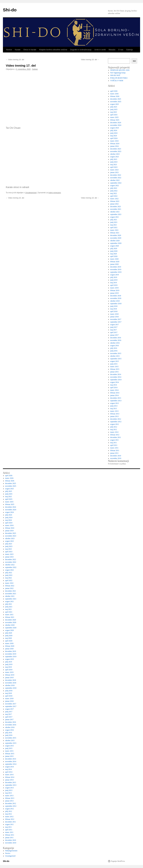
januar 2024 (114, 146)
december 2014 (116, 374)
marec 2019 (114, 288)
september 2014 (116, 380)
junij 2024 (114, 133)
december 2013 (116, 398)
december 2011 (116, 437)
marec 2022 (114, 199)
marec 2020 (114, 259)
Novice (9, 50)
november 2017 (116, 319)
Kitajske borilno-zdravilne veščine (53, 50)
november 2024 (116, 125)
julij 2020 (114, 248)
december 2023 (116, 149)
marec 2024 (114, 141)
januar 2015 (114, 372)
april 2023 (114, 167)
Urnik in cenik (100, 50)
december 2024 (116, 123)
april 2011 (114, 445)
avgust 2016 (115, 346)
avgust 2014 (115, 382)
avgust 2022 (115, 186)
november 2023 (116, 151)
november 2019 (116, 269)
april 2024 (114, 138)
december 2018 (116, 296)
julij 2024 (114, 130)
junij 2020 (114, 251)
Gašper (35, 69)
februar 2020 (115, 262)
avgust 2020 (115, 246)
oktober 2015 (115, 356)
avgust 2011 (115, 440)
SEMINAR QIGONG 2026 (120, 70)
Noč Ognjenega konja (118, 73)
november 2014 (116, 377)
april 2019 (114, 285)
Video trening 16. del (15, 60)
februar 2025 (115, 120)
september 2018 (116, 304)
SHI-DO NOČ (115, 75)
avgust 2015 (115, 361)
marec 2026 (114, 94)
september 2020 (116, 243)
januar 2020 (114, 264)
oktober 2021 (115, 212)
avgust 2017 (115, 325)
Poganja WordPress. (118, 861)
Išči (134, 61)
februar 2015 (115, 369)
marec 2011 (114, 448)
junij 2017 (114, 327)
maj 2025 (114, 112)
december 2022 (116, 175)
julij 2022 (114, 188)
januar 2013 (114, 416)
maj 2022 (114, 193)
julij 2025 (114, 107)
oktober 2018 (115, 301)
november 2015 (116, 353)
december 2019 (116, 267)
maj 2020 (114, 254)
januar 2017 (114, 335)
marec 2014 (114, 390)
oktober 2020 (115, 241)
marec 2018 (114, 314)
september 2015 (116, 359)
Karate (18, 50)
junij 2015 (114, 364)
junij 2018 (114, 306)
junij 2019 (114, 280)
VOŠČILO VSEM (117, 81)
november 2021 (116, 209)
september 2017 (116, 322)
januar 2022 (114, 204)
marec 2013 (114, 411)
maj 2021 (114, 225)
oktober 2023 (115, 154)
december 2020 (116, 235)
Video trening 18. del (90, 60)
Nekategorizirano (11, 851)
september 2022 (116, 183)
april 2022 (114, 196)
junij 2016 (114, 351)
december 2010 (116, 456)
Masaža (112, 50)
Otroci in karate (30, 50)
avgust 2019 (115, 275)
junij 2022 (114, 191)
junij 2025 (114, 109)
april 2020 (114, 256)
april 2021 (114, 227)
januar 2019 (114, 293)
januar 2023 (114, 172)
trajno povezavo (55, 193)
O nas (121, 50)
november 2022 (116, 178)
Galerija (130, 50)
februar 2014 (115, 393)
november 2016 (116, 340)
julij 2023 (114, 159)
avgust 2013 (115, 403)
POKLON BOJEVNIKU (119, 78)
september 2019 (116, 272)
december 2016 (116, 338)
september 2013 (116, 401)
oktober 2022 (115, 180)
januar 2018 (114, 317)
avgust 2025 (115, 104)
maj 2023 (114, 165)
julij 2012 (114, 427)
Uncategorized (31, 193)
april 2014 (114, 388)
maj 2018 (114, 309)
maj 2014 (114, 385)
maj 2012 (114, 429)
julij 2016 (114, 348)
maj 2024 (114, 136)
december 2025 (116, 99)
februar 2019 (115, 290)
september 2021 (116, 214)
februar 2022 (115, 201)
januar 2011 (114, 453)
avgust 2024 (115, 128)
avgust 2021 (115, 217)
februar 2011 (115, 450)
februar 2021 (115, 233)
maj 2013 (114, 408)
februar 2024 (115, 144)
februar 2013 (115, 414)
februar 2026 (115, 96)
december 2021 (116, 207)
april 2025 (114, 115)
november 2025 (116, 102)
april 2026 (114, 91)
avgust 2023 (115, 157)
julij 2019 (114, 277)
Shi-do (10, 10)
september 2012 (116, 422)
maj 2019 (114, 283)
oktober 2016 (115, 343)
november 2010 (116, 458)
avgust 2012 (115, 424)
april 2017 (114, 332)
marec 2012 (114, 432)
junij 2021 (114, 222)
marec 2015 (114, 367)
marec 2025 (114, 117)
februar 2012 (115, 435)
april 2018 (114, 311)
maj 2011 (114, 443)
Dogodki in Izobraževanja (81, 50)
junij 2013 (114, 406)
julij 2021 (114, 220)
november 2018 (116, 298)
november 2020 (116, 238)
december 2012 (116, 419)
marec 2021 (114, 230)
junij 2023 (114, 162)
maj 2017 (114, 330)
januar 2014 (114, 395)
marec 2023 (114, 170)
